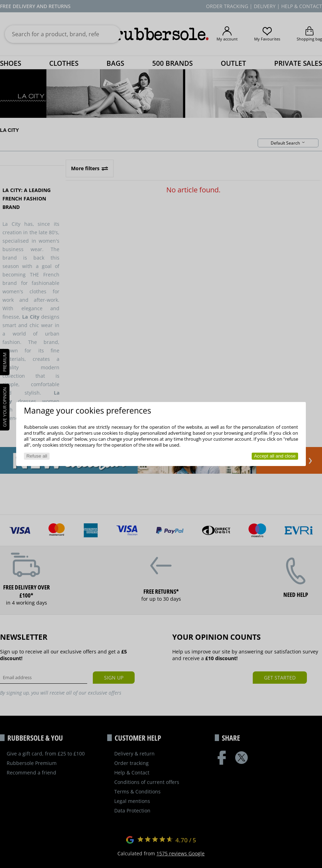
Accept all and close (275, 456)
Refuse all (37, 456)
